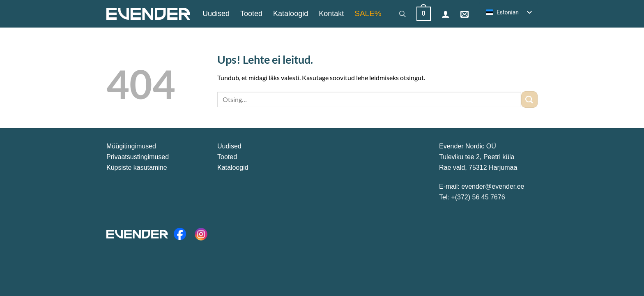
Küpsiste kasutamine (137, 168)
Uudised (216, 14)
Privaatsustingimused (138, 157)
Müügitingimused (131, 146)
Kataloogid (291, 14)
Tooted (251, 14)
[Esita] (529, 99)
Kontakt (331, 14)
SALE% (368, 13)
